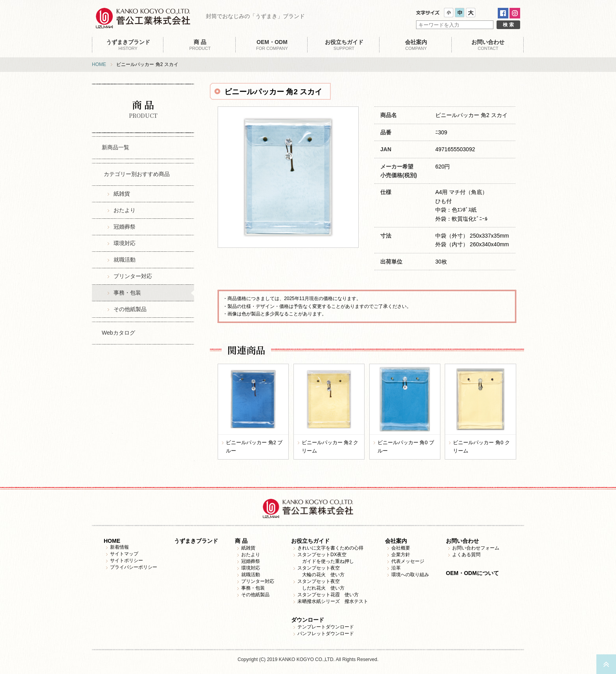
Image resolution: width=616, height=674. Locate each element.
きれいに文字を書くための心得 (330, 548)
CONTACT (488, 45)
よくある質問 (466, 555)
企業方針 (401, 555)
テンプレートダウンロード (326, 627)
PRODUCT (200, 45)
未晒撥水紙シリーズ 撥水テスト (333, 601)
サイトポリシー (126, 560)
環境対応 (125, 243)
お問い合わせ (462, 541)
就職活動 (125, 260)
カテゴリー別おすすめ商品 (137, 174)
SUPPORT (344, 45)
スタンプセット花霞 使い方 (328, 595)
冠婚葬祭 (125, 227)
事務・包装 (127, 293)
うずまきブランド (196, 541)
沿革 (396, 568)
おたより (125, 210)
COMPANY (416, 45)
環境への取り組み (410, 575)
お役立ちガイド (310, 541)
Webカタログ (118, 333)
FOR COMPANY (272, 45)
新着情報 (119, 547)
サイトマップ (124, 554)
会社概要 (401, 548)
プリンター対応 (133, 276)
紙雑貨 (122, 194)
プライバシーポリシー (134, 567)
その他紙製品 (130, 309)
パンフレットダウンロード (326, 634)
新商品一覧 (115, 147)
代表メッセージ (408, 561)
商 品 (241, 541)
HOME (99, 64)
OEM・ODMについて (472, 573)
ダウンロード (308, 620)
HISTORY (128, 45)
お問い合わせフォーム (476, 548)
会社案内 (396, 541)
